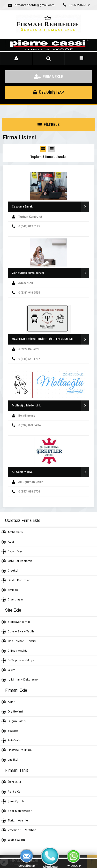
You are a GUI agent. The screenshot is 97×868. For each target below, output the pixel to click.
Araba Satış (15, 532)
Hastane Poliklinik (20, 750)
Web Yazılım (16, 840)
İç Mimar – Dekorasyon (24, 680)
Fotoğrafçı (15, 740)
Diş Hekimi (15, 712)
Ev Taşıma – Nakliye (21, 660)
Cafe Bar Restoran (20, 561)
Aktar (11, 702)
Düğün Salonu (17, 721)
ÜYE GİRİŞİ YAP (49, 92)
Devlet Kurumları (19, 580)
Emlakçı (13, 590)
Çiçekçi (13, 571)
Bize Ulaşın (15, 600)
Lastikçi (13, 760)
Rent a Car (15, 792)
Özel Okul (14, 782)
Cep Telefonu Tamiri (22, 641)
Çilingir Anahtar (18, 651)
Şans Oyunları (17, 801)
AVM (11, 542)
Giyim (12, 670)
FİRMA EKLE (49, 77)
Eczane (13, 731)
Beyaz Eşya (15, 551)
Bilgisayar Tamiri (19, 622)
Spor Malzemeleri (20, 811)
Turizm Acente (18, 821)
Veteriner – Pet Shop (22, 830)
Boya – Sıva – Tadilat (21, 631)
